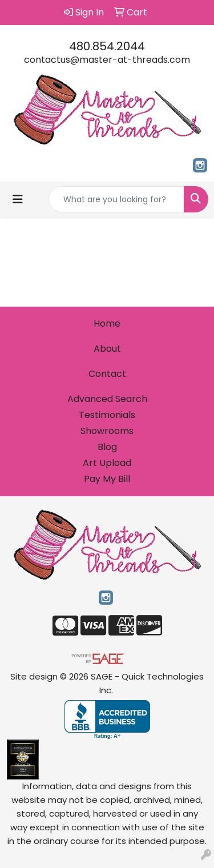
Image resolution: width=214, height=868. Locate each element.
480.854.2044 (107, 46)
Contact (107, 374)
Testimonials (107, 415)
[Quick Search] (116, 199)
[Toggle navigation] (18, 199)
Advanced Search (107, 399)
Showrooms (107, 431)
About (107, 349)
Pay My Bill (107, 479)
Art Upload (107, 463)
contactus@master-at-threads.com (107, 60)
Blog (107, 447)
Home (107, 324)
